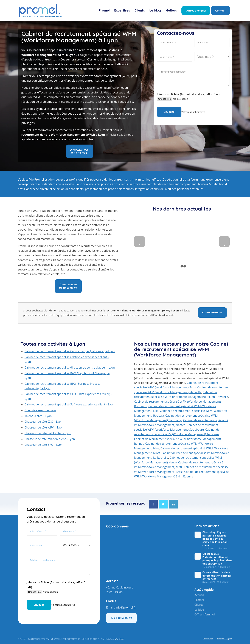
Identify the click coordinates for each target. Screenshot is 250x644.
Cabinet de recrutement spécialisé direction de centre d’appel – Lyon (70, 367)
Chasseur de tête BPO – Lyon (44, 445)
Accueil (199, 595)
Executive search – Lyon (40, 410)
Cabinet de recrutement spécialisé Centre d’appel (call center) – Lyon (70, 351)
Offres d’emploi (205, 614)
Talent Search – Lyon (38, 416)
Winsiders (119, 639)
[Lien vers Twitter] (163, 504)
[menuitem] (104, 10)
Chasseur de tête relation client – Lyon (50, 439)
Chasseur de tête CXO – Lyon (44, 422)
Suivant (224, 242)
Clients (199, 604)
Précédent (139, 242)
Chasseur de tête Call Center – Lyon (48, 433)
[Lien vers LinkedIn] (173, 504)
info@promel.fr (126, 607)
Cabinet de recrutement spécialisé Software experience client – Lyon (70, 404)
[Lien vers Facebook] (153, 504)
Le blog (199, 609)
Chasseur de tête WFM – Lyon (44, 427)
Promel (199, 600)
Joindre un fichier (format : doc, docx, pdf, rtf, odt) (189, 94)
